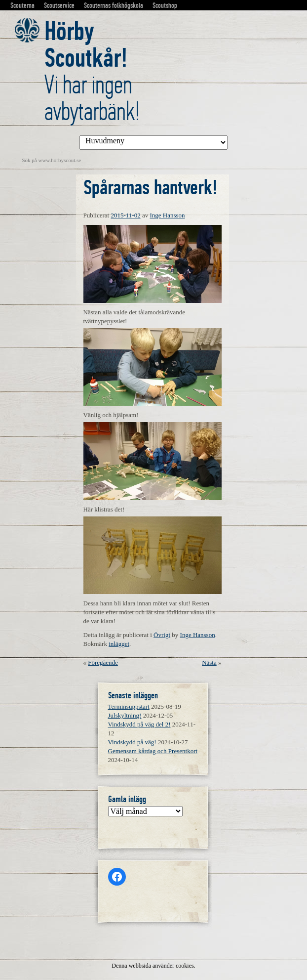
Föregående (103, 662)
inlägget (119, 644)
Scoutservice (59, 5)
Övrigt (162, 635)
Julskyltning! (125, 715)
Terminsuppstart (129, 706)
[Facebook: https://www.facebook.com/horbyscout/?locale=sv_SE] (117, 877)
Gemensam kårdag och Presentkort (153, 751)
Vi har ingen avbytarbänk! (92, 71)
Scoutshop (165, 5)
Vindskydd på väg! (132, 742)
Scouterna (22, 5)
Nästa (209, 662)
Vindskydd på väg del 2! (139, 724)
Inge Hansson (167, 215)
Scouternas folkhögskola (114, 5)
